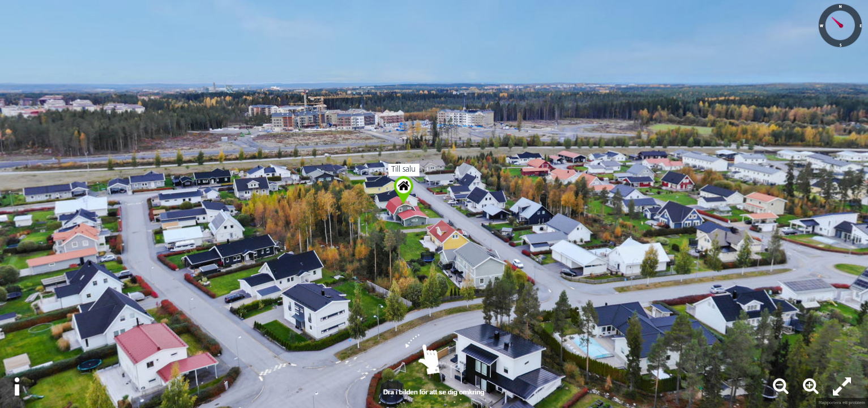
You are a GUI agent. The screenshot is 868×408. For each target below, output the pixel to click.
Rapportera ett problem (842, 403)
